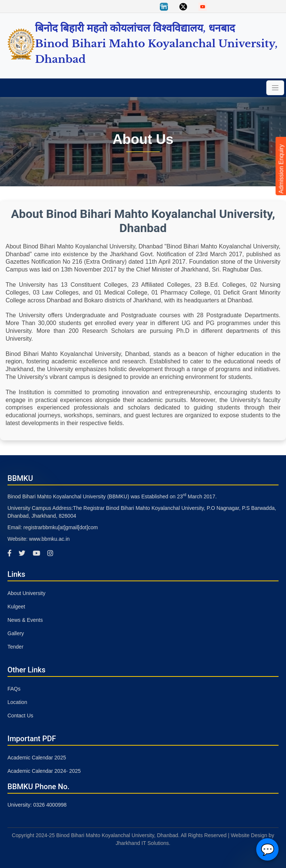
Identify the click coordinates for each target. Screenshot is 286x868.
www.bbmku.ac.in (49, 539)
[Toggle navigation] (275, 88)
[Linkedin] (164, 6)
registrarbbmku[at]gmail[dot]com (61, 527)
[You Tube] (203, 6)
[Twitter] (183, 6)
